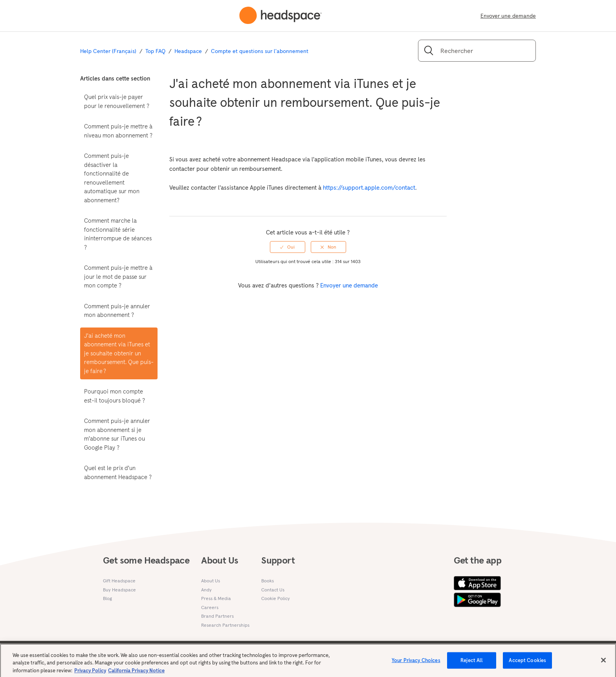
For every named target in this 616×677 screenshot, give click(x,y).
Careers (210, 607)
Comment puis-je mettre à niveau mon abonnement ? (118, 131)
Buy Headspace (119, 590)
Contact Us (273, 590)
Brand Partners (217, 616)
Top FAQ (155, 51)
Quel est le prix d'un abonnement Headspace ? (118, 472)
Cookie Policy (276, 598)
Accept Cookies (527, 663)
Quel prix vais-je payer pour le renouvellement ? (117, 101)
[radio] (288, 247)
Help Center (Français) (108, 51)
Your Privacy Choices (416, 663)
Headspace (188, 51)
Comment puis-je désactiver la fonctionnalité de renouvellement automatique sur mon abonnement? (112, 178)
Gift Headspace (119, 581)
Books (268, 581)
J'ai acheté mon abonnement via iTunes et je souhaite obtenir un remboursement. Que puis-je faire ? (119, 353)
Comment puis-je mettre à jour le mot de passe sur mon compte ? (118, 276)
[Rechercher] (477, 51)
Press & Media (216, 598)
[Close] (603, 663)
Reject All (472, 663)
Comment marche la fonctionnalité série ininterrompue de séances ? (118, 234)
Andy (206, 590)
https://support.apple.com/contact (369, 188)
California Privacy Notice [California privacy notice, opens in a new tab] (136, 673)
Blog (107, 598)
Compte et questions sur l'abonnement (260, 51)
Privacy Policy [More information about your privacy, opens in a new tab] (90, 673)
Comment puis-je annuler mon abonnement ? (117, 311)
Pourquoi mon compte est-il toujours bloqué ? (115, 396)
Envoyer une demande (508, 16)
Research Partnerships (225, 625)
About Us (211, 581)
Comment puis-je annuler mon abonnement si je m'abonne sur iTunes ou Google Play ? (117, 434)
